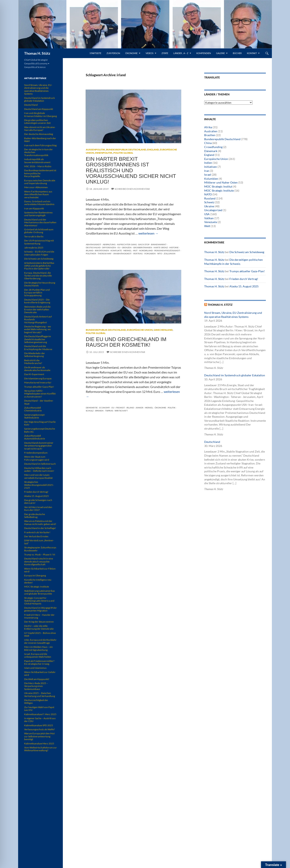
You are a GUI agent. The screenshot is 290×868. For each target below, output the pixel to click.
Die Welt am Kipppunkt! (37, 679)
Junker (139, 408)
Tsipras (109, 411)
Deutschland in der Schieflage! (40, 528)
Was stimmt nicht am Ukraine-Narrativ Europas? (40, 129)
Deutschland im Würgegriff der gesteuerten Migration (40, 609)
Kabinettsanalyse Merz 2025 (39, 743)
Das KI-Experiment (34, 374)
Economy (105, 408)
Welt (207, 226)
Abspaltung (109, 244)
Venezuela (211, 222)
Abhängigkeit (93, 244)
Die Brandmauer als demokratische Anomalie (37, 369)
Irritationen (102, 250)
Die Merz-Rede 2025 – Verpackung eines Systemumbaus (36, 686)
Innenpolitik (104, 153)
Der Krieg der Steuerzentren (39, 622)
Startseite (95, 53)
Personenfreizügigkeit (167, 250)
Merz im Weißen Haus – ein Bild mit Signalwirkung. (38, 648)
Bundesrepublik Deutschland (126, 150)
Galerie (220, 53)
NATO (208, 194)
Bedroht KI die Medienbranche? (33, 362)
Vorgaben (150, 254)
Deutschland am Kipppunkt (39, 109)
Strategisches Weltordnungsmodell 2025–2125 (39, 485)
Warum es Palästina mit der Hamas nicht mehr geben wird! (40, 522)
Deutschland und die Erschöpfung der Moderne (38, 348)
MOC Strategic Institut (218, 186)
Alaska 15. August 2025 (244, 286)
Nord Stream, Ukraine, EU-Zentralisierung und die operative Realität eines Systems (38, 89)
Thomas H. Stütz (37, 53)
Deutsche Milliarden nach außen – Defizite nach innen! (39, 469)
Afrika (208, 127)
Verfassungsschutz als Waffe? (39, 729)
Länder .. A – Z (181, 53)
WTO (160, 254)
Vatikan (209, 218)
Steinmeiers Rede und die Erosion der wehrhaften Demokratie (37, 310)
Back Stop (144, 244)
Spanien (99, 411)
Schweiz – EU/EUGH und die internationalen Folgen (39, 253)
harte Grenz (161, 247)
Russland (210, 198)
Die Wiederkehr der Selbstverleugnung (35, 355)
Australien (211, 131)
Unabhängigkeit (122, 254)
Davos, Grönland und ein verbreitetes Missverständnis (39, 203)
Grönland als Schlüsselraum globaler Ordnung (39, 231)
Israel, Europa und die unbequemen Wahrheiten (38, 655)
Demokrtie (92, 408)
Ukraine (209, 206)
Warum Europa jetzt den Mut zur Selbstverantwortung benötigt (39, 736)
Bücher (237, 53)
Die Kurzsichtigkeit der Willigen (36, 702)
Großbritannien (143, 247)
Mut (135, 250)
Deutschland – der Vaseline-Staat (39, 402)
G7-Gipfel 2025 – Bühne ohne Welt (40, 634)
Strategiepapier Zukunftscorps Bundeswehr (40, 549)
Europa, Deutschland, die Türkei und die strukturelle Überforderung (38, 276)
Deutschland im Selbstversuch (40, 464)
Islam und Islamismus (35, 668)
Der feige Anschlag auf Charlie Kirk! (40, 423)
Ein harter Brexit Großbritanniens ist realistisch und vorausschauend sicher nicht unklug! (131, 170)
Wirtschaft (121, 411)
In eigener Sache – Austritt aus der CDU (40, 720)
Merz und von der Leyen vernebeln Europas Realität (38, 476)
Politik (172, 408)
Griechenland (163, 330)
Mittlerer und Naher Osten (221, 182)
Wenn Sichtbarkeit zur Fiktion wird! (40, 570)
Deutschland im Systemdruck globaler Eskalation (235, 375)
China (208, 143)
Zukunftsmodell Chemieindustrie (33, 409)
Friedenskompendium (36, 453)
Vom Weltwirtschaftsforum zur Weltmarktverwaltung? (40, 749)
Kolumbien (211, 179)
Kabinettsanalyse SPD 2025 (39, 725)
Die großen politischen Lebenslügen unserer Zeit (37, 122)
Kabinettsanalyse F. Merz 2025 (40, 714)
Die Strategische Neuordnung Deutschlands (40, 284)
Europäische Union (140, 330)
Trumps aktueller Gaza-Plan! (247, 271)
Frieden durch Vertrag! (244, 279)
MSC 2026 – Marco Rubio (38, 166)
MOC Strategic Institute (219, 190)
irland (90, 250)
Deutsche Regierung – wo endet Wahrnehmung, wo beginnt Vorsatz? (38, 329)
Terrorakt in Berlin (34, 236)
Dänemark (211, 151)
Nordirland (146, 250)
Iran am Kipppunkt (34, 208)
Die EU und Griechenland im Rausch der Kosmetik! (126, 342)
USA (207, 214)
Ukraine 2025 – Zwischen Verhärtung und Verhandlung (40, 694)
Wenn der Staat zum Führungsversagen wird (37, 458)
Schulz (90, 411)
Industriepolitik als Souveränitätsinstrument (37, 161)
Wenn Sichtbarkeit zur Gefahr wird (40, 673)
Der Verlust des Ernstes (36, 536)
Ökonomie (131, 53)
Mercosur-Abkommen (36, 187)
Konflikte (116, 250)
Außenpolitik (95, 150)
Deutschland (212, 442)
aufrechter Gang (127, 244)
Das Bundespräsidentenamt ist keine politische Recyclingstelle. (40, 173)
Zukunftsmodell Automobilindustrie (35, 437)
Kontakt (252, 53)
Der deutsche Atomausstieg (39, 134)
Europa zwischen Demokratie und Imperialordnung (40, 182)
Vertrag (138, 254)
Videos (150, 53)
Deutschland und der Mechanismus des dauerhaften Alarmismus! (40, 222)
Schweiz (209, 202)
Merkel (127, 250)
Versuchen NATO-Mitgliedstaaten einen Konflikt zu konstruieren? (40, 394)
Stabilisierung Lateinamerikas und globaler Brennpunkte (39, 592)
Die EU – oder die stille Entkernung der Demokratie (39, 627)
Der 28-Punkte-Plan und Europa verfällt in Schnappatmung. (37, 293)
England (153, 150)
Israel (208, 175)
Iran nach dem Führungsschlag (40, 145)
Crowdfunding (213, 147)
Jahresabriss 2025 (34, 248)
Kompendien (204, 53)
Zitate (165, 53)
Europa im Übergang (35, 575)
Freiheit (120, 408)
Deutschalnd (93, 247)
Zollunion (170, 254)
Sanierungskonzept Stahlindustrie (34, 416)
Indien (208, 163)
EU (119, 247)
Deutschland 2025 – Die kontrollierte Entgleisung (37, 301)
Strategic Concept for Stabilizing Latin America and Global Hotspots (39, 601)
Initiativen (211, 167)
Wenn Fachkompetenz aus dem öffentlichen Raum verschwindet (38, 194)
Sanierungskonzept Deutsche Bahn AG (40, 430)
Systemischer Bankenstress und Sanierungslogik (38, 214)
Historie (174, 247)
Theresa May (105, 254)
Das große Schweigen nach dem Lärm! (38, 501)
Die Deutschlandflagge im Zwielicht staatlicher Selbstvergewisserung (38, 339)
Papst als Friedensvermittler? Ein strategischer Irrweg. (39, 662)
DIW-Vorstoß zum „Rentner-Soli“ (39, 542)
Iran (207, 171)
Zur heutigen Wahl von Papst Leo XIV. (39, 709)
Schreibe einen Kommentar (132, 189)
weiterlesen (148, 233)
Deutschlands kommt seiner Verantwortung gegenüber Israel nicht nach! (39, 446)
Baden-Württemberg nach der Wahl (40, 140)
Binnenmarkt (159, 244)
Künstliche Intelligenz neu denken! (38, 581)
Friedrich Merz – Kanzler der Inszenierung (39, 616)
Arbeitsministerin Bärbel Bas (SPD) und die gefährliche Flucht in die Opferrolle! (39, 266)
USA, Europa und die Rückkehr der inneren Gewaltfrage (40, 641)
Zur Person (113, 53)
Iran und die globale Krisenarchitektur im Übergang (40, 114)
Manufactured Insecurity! (38, 382)
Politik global (123, 153)
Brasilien (210, 135)
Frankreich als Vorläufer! (37, 532)
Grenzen (127, 247)
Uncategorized (213, 210)
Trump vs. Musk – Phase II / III (40, 554)
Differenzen (109, 247)
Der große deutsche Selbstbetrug (35, 516)
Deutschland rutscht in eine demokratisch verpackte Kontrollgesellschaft (39, 561)
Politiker (91, 254)
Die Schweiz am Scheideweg (247, 252)
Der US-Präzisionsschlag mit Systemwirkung (39, 242)
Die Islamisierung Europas (38, 378)
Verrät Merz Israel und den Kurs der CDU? (38, 509)
